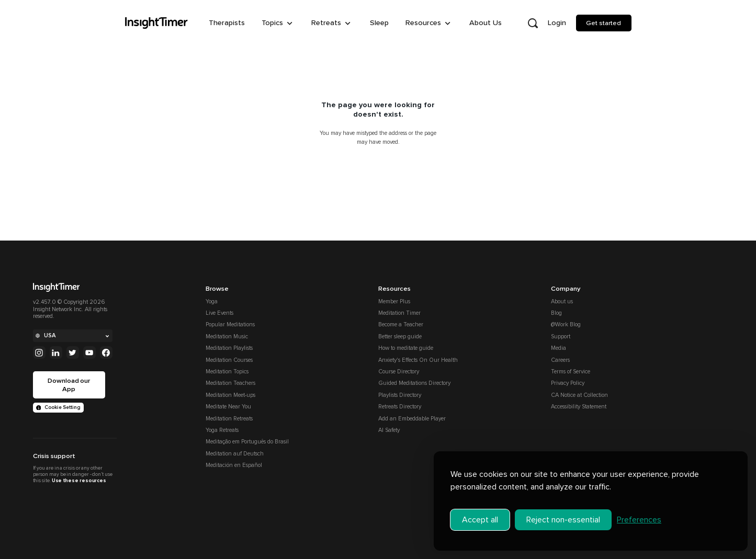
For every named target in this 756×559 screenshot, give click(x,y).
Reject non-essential (563, 519)
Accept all (480, 519)
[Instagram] (39, 352)
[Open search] (533, 23)
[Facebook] (106, 352)
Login (557, 23)
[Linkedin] (56, 352)
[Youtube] (89, 352)
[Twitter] (73, 352)
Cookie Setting (58, 407)
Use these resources (79, 481)
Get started (603, 23)
